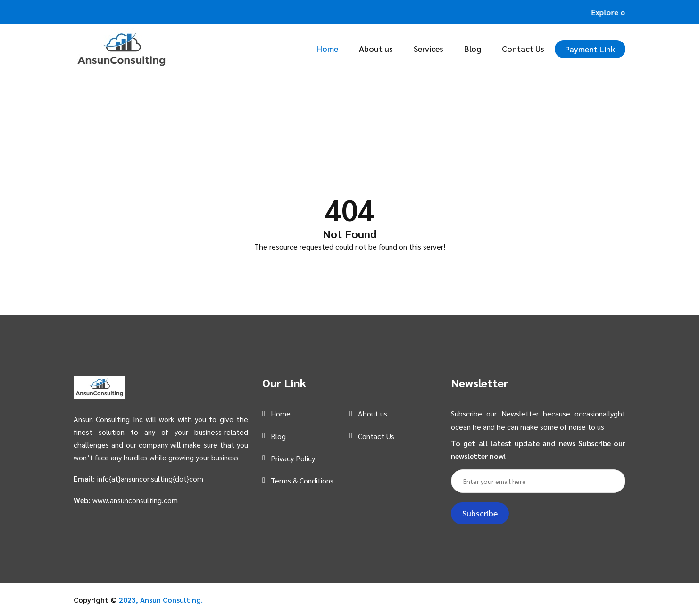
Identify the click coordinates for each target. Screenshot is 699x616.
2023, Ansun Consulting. (161, 600)
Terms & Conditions (302, 480)
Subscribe (480, 513)
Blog (473, 48)
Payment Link (590, 49)
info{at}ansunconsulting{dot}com (150, 479)
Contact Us (523, 48)
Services (429, 48)
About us (376, 48)
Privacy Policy (293, 458)
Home (327, 48)
